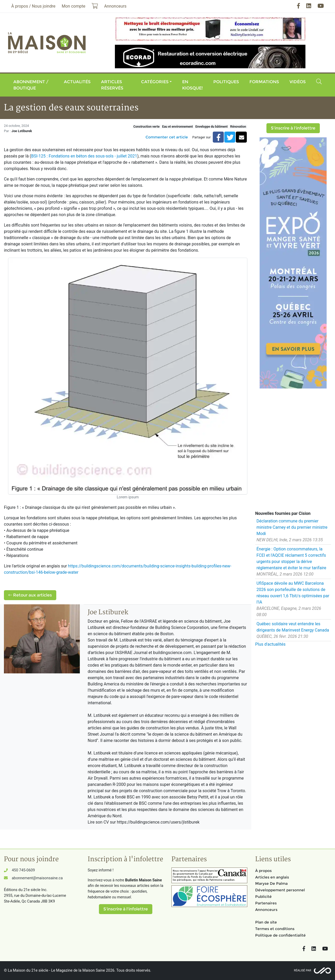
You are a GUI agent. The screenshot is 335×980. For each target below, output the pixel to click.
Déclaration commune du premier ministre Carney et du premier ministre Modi (292, 527)
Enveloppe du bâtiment (211, 127)
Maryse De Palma (271, 883)
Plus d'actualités (270, 644)
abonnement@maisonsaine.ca (37, 878)
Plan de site (266, 922)
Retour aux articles (30, 595)
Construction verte (146, 127)
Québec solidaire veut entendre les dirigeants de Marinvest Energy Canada (293, 627)
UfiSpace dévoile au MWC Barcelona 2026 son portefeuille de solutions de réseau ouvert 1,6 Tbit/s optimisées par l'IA (293, 593)
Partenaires (266, 903)
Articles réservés (112, 85)
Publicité (263, 897)
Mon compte (74, 6)
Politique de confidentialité (280, 935)
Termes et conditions (275, 929)
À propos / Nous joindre (33, 6)
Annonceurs (266, 910)
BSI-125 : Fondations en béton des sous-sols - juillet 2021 (84, 156)
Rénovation (238, 127)
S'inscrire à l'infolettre (293, 128)
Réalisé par (303, 970)
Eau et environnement (177, 127)
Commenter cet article (167, 137)
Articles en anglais (272, 877)
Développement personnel (280, 890)
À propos (263, 871)
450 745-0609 (23, 870)
